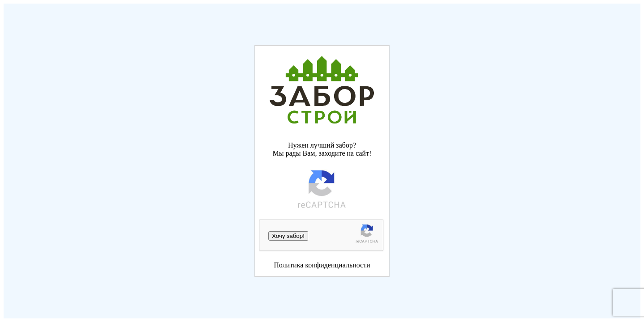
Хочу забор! (288, 236)
